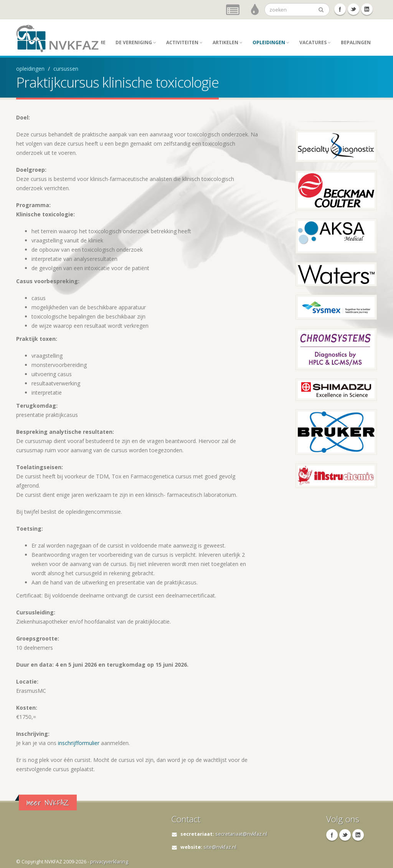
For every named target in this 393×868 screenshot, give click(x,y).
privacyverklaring (109, 862)
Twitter (353, 9)
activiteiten (184, 42)
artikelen (228, 42)
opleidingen (271, 42)
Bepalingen (356, 42)
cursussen (66, 69)
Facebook (340, 9)
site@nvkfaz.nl (220, 847)
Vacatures (315, 42)
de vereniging (136, 42)
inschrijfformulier (78, 743)
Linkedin (367, 9)
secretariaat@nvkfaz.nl (241, 834)
